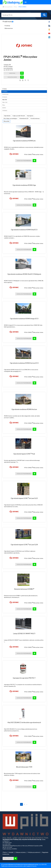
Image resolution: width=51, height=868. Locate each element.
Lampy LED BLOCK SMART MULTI (24, 633)
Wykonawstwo (9, 28)
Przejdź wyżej (8, 21)
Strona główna (8, 7)
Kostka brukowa (35, 118)
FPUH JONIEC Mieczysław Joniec (34, 154)
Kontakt (11, 852)
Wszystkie (6, 121)
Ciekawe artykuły (21, 852)
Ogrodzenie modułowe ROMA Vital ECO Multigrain (24, 274)
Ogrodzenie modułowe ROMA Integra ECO (24, 319)
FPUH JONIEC (23, 7)
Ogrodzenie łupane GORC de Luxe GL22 (24, 498)
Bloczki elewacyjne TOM (24, 767)
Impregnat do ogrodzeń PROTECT (24, 678)
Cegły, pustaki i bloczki (19, 116)
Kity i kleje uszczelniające (10, 118)
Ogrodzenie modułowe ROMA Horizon (24, 409)
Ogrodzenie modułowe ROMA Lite (24, 141)
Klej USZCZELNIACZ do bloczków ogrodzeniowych (24, 722)
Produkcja (7, 26)
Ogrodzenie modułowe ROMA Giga (24, 185)
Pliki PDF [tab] (5, 100)
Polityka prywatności (34, 852)
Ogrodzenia (7, 116)
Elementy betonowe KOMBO (24, 589)
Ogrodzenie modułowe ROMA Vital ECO (24, 230)
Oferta (5, 852)
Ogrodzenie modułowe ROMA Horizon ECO (24, 363)
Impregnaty (30, 116)
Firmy (15, 7)
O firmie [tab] (4, 89)
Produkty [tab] (5, 92)
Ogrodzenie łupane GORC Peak (24, 454)
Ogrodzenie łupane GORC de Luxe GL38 (24, 545)
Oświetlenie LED (24, 118)
